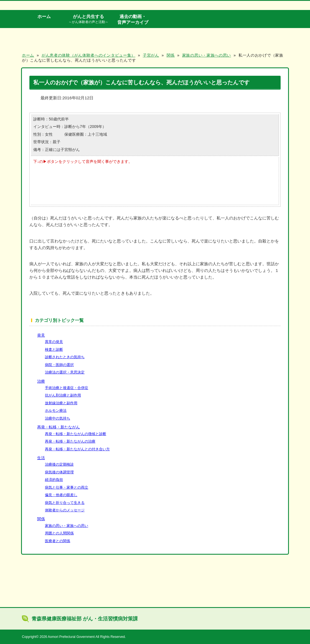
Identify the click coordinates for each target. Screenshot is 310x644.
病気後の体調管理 (59, 472)
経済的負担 (54, 480)
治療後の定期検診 (59, 464)
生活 (41, 458)
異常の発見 (54, 342)
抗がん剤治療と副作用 (63, 395)
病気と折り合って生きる (65, 503)
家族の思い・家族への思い (67, 526)
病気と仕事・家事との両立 (67, 487)
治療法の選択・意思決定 (65, 372)
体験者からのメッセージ (65, 510)
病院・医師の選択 (59, 365)
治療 (41, 381)
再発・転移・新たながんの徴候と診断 (76, 434)
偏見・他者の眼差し (61, 495)
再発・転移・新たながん (59, 427)
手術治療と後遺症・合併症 (67, 388)
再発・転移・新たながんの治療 (70, 441)
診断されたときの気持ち (65, 357)
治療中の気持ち (58, 418)
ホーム (44, 16)
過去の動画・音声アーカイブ (133, 19)
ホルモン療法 (56, 411)
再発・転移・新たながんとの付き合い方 (77, 449)
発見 (41, 335)
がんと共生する (88, 19)
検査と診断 (54, 349)
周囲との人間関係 (59, 533)
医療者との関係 (58, 541)
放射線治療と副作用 (61, 403)
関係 (41, 519)
